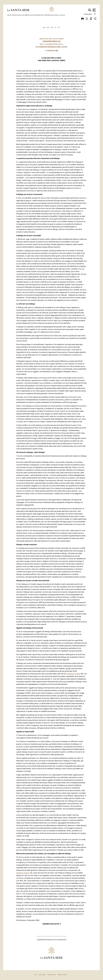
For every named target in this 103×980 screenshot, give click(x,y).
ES (48, 28)
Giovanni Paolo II (16, 15)
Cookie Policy (52, 975)
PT (59, 28)
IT (56, 28)
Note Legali (42, 975)
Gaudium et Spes (73, 674)
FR (52, 28)
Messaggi (30, 15)
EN (44, 28)
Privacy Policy (62, 975)
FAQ (35, 975)
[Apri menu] (94, 10)
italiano (88, 15)
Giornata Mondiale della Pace (50, 15)
